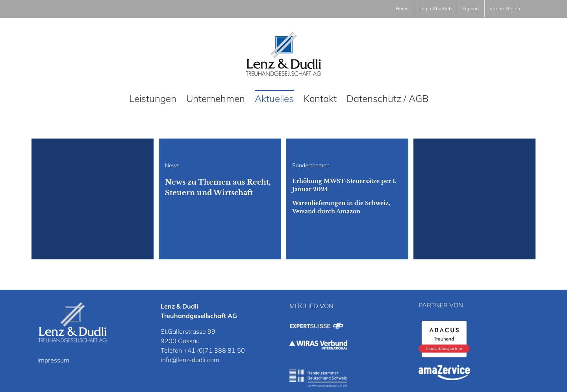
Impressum (53, 360)
